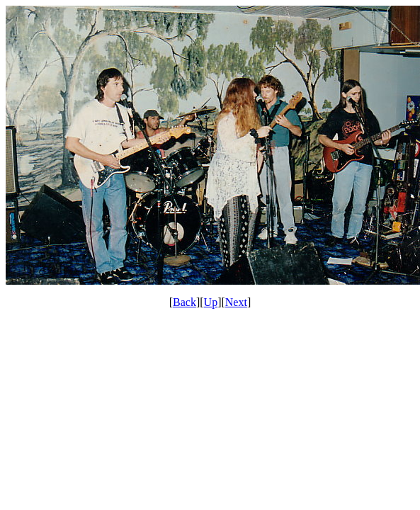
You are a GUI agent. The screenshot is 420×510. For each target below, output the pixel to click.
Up (211, 302)
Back (185, 302)
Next (236, 302)
